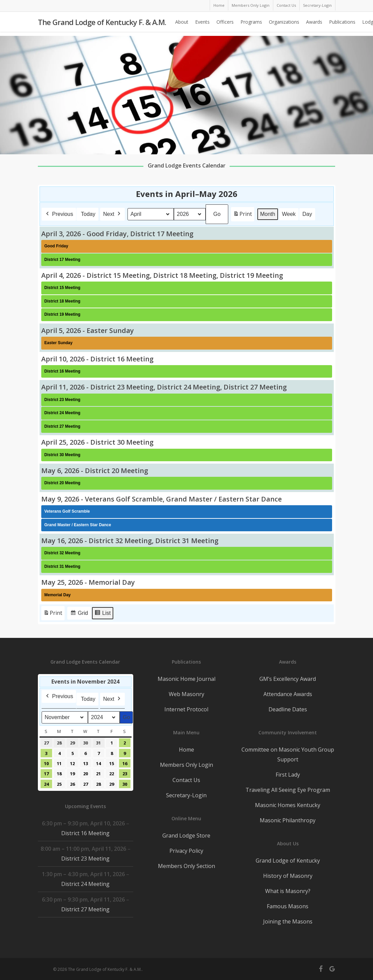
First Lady (288, 775)
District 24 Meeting (85, 884)
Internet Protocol (186, 709)
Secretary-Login (186, 795)
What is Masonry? (288, 891)
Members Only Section (186, 866)
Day (307, 214)
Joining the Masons (288, 921)
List (102, 614)
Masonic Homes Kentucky (288, 805)
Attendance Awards (288, 694)
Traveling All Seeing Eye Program (288, 790)
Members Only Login (186, 765)
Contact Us (186, 780)
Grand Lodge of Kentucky (288, 861)
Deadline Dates (288, 709)
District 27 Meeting (85, 909)
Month (267, 214)
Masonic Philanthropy (288, 820)
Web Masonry (186, 694)
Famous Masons (288, 906)
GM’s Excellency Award (288, 679)
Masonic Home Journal (186, 679)
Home (186, 750)
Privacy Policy (186, 851)
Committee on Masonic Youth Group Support (288, 754)
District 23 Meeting (85, 859)
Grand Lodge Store (186, 836)
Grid (79, 614)
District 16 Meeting (85, 833)
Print (242, 215)
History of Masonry (288, 876)
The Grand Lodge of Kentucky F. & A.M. (102, 24)
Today (88, 214)
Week (289, 214)
